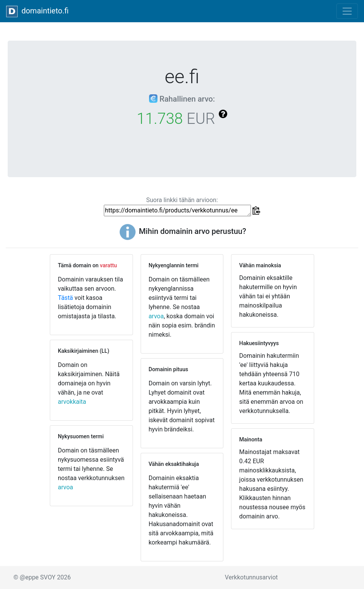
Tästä (66, 298)
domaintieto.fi (37, 12)
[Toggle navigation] (347, 11)
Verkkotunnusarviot (251, 577)
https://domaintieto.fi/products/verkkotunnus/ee (177, 211)
